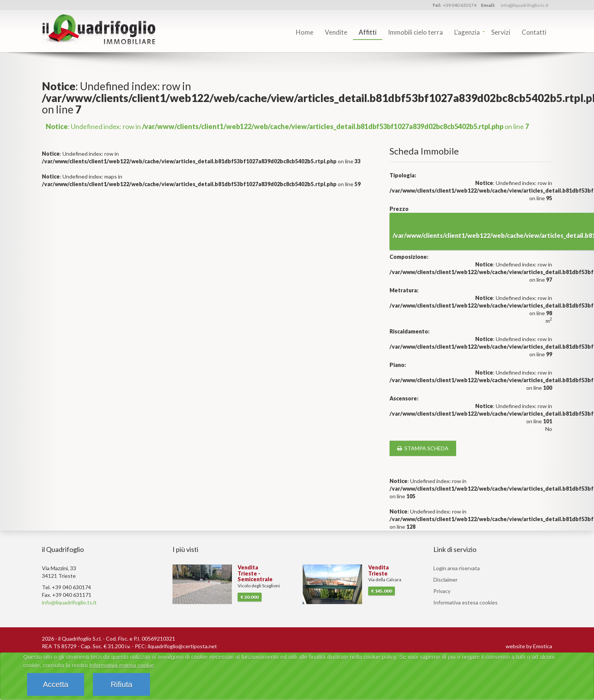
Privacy (442, 591)
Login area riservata (457, 568)
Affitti (368, 32)
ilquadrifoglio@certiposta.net (182, 646)
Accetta (56, 684)
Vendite (336, 32)
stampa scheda (423, 448)
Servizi (501, 32)
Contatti (534, 32)
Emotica (543, 646)
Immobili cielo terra (415, 32)
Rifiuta (122, 684)
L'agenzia (467, 32)
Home (305, 32)
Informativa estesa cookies (465, 602)
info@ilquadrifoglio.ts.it (525, 5)
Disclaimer (445, 580)
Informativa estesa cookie (121, 665)
